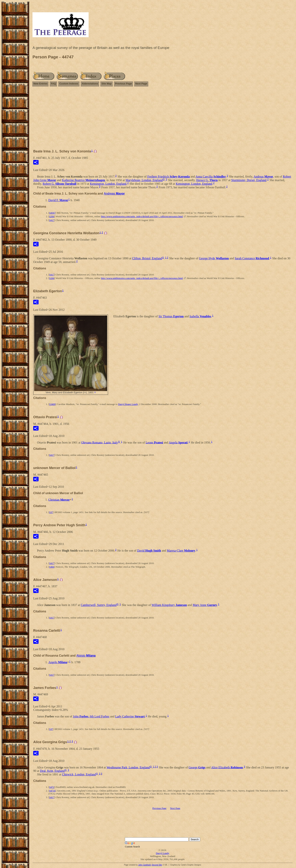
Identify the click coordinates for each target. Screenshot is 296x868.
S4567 (52, 213)
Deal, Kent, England (52, 771)
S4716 (52, 791)
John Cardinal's (145, 865)
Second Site (157, 865)
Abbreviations (90, 84)
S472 (52, 787)
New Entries (40, 84)
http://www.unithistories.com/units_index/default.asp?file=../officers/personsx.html (142, 216)
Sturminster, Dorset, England (249, 180)
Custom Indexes (69, 84)
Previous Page (124, 84)
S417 (52, 220)
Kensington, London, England (108, 184)
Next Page (141, 84)
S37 (51, 512)
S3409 (52, 404)
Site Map (106, 84)
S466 (52, 567)
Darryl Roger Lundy (128, 404)
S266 (52, 216)
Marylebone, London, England (144, 180)
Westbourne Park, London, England (128, 767)
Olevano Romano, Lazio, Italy (100, 442)
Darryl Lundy (163, 853)
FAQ (53, 84)
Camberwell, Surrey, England (99, 605)
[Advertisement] (163, 120)
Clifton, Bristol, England (147, 258)
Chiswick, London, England (79, 774)
